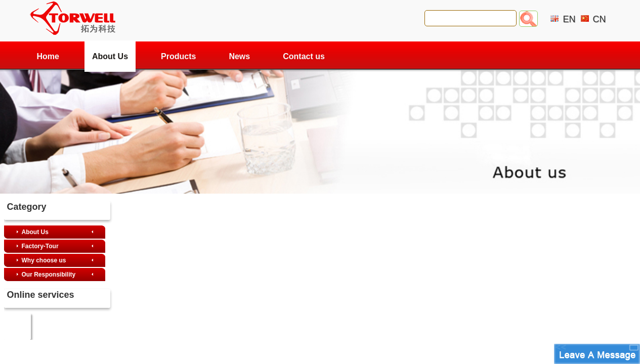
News (239, 56)
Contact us (304, 56)
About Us (110, 56)
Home (48, 56)
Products (178, 56)
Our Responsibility (49, 275)
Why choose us (44, 260)
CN (600, 19)
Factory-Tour (40, 246)
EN (569, 19)
